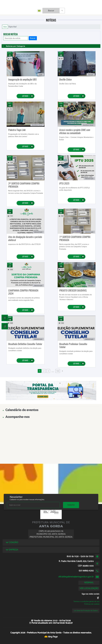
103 (58, 371)
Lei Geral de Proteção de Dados (86, 611)
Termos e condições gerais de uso (86, 601)
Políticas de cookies (92, 604)
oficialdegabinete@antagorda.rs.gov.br (76, 577)
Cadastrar (71, 505)
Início (5, 27)
